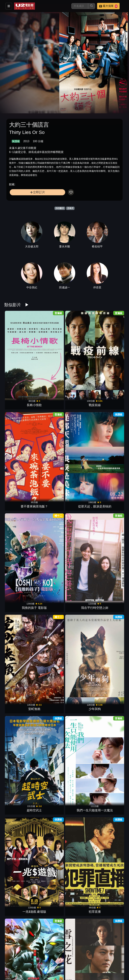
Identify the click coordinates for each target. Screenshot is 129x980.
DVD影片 (60, 208)
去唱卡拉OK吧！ (80, 763)
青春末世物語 (19, 610)
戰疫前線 (49, 355)
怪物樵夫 (80, 712)
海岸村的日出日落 (110, 559)
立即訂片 (38, 192)
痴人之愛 (80, 610)
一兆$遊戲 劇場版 (80, 457)
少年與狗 (110, 406)
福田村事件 (80, 661)
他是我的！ (110, 508)
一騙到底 (19, 559)
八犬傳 (49, 559)
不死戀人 (49, 916)
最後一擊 (110, 865)
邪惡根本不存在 (80, 967)
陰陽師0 (110, 610)
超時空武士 (19, 457)
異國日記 (49, 763)
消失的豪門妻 (19, 661)
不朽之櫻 (49, 814)
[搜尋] (80, 6)
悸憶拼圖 (49, 865)
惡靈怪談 (49, 712)
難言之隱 (110, 763)
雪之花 (49, 508)
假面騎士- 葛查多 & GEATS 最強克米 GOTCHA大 (80, 861)
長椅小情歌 (19, 355)
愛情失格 (19, 916)
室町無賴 (80, 406)
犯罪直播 (110, 457)
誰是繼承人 (110, 916)
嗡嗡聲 (19, 814)
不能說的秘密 (110, 712)
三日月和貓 (80, 916)
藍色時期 (19, 763)
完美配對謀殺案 (80, 814)
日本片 (70, 208)
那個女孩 (80, 559)
